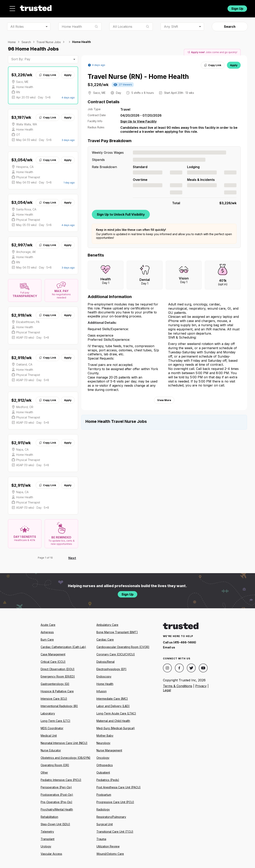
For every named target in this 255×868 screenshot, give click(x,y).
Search (230, 24)
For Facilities (198, 7)
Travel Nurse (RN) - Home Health (138, 74)
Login (217, 7)
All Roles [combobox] (17, 24)
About (121, 7)
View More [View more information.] (164, 398)
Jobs (102, 7)
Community (171, 7)
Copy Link (48, 73)
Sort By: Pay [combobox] (21, 57)
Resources (144, 7)
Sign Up (237, 7)
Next (72, 556)
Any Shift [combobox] (171, 24)
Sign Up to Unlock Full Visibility (121, 212)
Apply (68, 73)
